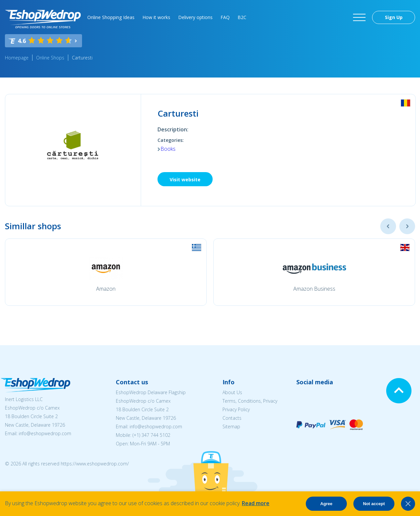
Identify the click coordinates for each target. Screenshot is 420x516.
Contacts (232, 418)
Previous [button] (388, 226)
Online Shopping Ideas (111, 17)
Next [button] (407, 226)
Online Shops (50, 58)
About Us (232, 392)
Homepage (17, 58)
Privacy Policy (236, 409)
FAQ (225, 17)
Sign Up (394, 17)
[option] (106, 272)
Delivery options (195, 17)
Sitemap (231, 426)
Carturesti (82, 58)
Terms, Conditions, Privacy (250, 401)
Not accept (374, 504)
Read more (256, 503)
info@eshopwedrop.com (45, 433)
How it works (156, 17)
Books (168, 149)
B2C (242, 17)
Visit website (185, 179)
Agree (326, 504)
